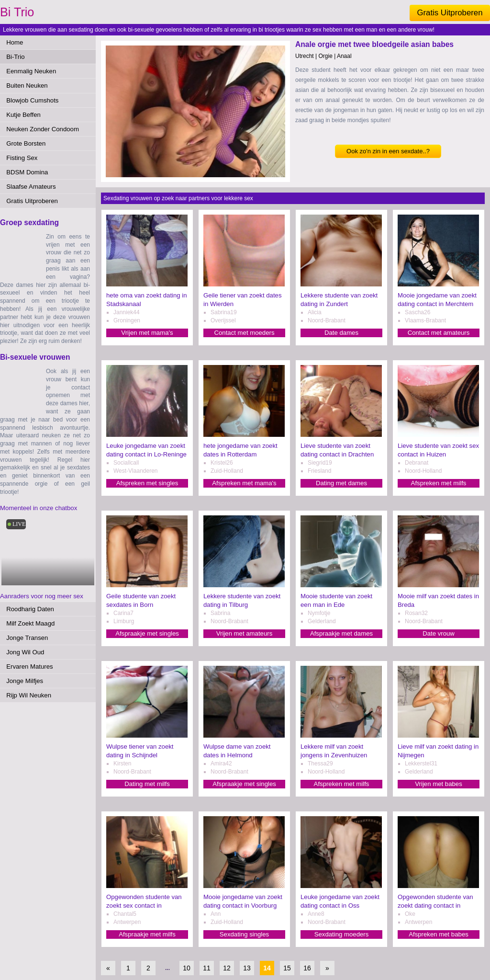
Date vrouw (439, 633)
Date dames (341, 333)
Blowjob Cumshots (32, 100)
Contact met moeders (244, 333)
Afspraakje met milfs (147, 934)
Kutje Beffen (23, 115)
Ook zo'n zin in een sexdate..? (388, 151)
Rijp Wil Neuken (29, 695)
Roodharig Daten (30, 609)
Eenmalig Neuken (31, 71)
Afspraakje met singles (147, 633)
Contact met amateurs (439, 333)
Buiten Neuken (27, 85)
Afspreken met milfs (439, 483)
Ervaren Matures (29, 667)
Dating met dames (341, 483)
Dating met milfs (147, 784)
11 (207, 968)
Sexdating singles (244, 934)
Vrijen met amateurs (245, 633)
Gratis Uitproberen (450, 13)
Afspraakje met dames (341, 633)
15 (287, 968)
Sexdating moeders (342, 934)
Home (15, 42)
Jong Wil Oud (25, 652)
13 (247, 968)
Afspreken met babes (439, 934)
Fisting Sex (22, 158)
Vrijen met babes (438, 784)
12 (227, 968)
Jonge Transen (27, 638)
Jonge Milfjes (25, 681)
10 (187, 968)
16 (307, 968)
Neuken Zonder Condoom (43, 129)
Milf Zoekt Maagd (30, 623)
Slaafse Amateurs (31, 187)
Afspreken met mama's (244, 483)
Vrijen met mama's (147, 333)
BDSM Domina (27, 172)
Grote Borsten (26, 143)
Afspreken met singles (147, 483)
